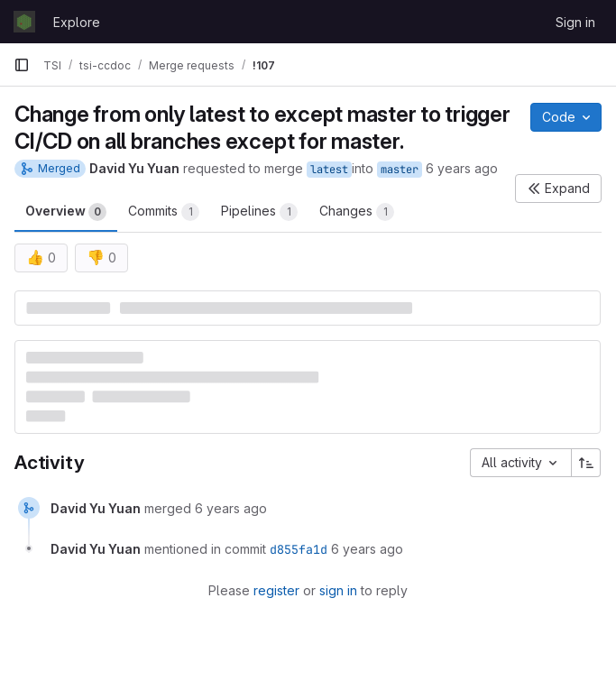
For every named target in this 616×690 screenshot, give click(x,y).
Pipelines (259, 212)
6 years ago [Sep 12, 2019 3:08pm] (462, 168)
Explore (77, 22)
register (276, 590)
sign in (338, 590)
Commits (164, 212)
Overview (66, 212)
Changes (357, 212)
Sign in (575, 22)
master (400, 170)
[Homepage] (24, 22)
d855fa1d (299, 549)
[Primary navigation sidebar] (22, 65)
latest (329, 170)
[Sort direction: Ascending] (586, 463)
